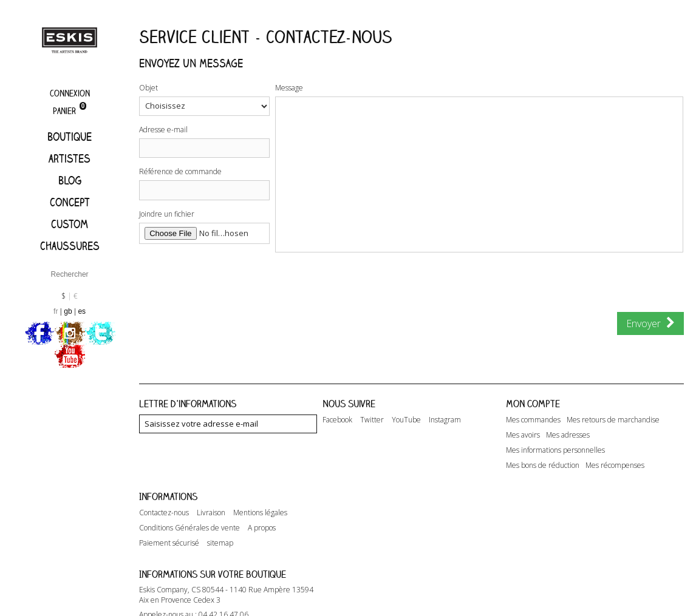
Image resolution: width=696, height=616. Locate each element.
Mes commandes (533, 420)
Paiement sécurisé (169, 543)
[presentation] (328, 288)
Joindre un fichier (167, 214)
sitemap (220, 543)
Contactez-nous (164, 513)
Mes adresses (568, 435)
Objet (148, 88)
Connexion (70, 93)
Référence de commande (180, 171)
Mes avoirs (523, 435)
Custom (70, 224)
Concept (70, 202)
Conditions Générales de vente (189, 528)
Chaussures (70, 246)
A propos (262, 528)
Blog (70, 180)
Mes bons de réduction (543, 465)
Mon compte (533, 404)
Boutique (70, 137)
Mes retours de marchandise (613, 420)
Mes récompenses (615, 465)
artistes (70, 158)
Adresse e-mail (163, 130)
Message (289, 88)
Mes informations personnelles (555, 450)
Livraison (211, 513)
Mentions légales (260, 513)
